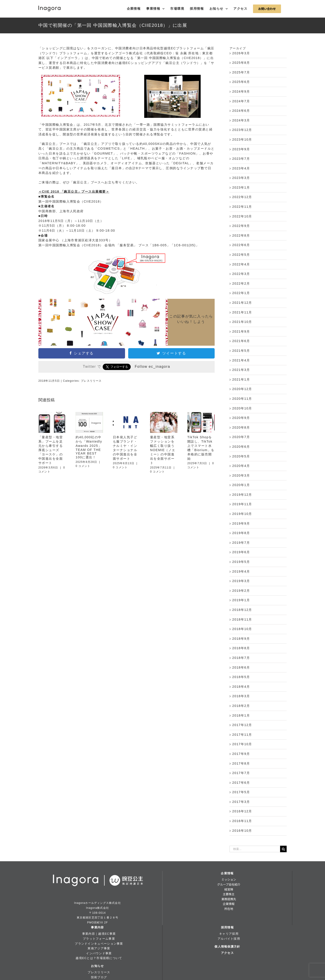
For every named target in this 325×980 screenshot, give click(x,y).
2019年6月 (241, 552)
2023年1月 (241, 187)
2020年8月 (241, 427)
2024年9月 (241, 91)
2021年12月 (242, 303)
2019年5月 (241, 562)
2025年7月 (241, 72)
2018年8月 (241, 648)
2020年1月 (241, 485)
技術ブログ (99, 977)
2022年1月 (241, 293)
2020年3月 (241, 475)
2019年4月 (241, 571)
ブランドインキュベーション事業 (99, 944)
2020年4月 (241, 466)
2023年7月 (241, 159)
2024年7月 (241, 101)
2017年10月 (242, 744)
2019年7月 (241, 543)
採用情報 (227, 927)
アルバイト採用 (229, 939)
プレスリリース (91, 381)
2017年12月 (242, 725)
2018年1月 (241, 715)
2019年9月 (241, 523)
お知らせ (97, 966)
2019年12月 (242, 495)
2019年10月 (242, 514)
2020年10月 (242, 408)
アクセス (227, 953)
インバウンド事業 (99, 953)
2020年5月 (241, 456)
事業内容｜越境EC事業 (99, 934)
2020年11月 (242, 399)
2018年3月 (241, 696)
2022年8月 (241, 235)
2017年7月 (241, 773)
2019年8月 (241, 533)
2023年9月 (241, 149)
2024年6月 (241, 111)
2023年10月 (242, 139)
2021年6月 (241, 341)
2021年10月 (242, 322)
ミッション (229, 879)
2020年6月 (241, 447)
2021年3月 (241, 370)
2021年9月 (241, 331)
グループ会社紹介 (229, 884)
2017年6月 (241, 783)
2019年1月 (241, 600)
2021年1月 (241, 379)
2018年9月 (241, 639)
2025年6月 (241, 82)
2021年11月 (242, 312)
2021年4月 (241, 360)
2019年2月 (241, 591)
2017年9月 (241, 754)
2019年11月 (242, 504)
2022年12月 (242, 197)
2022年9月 (241, 226)
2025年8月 (241, 63)
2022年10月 (242, 216)
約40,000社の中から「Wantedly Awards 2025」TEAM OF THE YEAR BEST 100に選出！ (89, 447)
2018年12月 (242, 610)
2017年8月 (241, 763)
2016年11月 (242, 821)
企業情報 (227, 873)
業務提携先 (229, 899)
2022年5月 (241, 255)
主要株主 (229, 894)
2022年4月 (241, 264)
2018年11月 (242, 619)
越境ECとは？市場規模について (99, 958)
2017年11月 (242, 735)
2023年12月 (242, 130)
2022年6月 (241, 245)
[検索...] (255, 849)
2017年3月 (241, 802)
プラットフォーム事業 (99, 939)
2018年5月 (241, 677)
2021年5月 (241, 351)
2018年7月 (241, 658)
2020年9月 (241, 418)
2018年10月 (242, 629)
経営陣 (229, 889)
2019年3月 (241, 581)
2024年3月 (241, 120)
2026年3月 (241, 53)
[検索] (283, 849)
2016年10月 (242, 831)
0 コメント (83, 466)
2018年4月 (241, 687)
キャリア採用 (229, 934)
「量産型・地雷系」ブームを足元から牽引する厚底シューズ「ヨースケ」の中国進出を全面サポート (51, 450)
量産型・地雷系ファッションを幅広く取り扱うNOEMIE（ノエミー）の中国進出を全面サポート (163, 450)
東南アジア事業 (99, 948)
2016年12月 (242, 811)
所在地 (229, 909)
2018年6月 (241, 667)
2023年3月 (241, 178)
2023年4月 (241, 168)
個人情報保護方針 (227, 947)
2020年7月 (241, 437)
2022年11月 (242, 207)
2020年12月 (242, 389)
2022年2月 (241, 283)
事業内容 (97, 927)
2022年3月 (241, 274)
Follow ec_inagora (152, 367)
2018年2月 (241, 706)
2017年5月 (241, 792)
